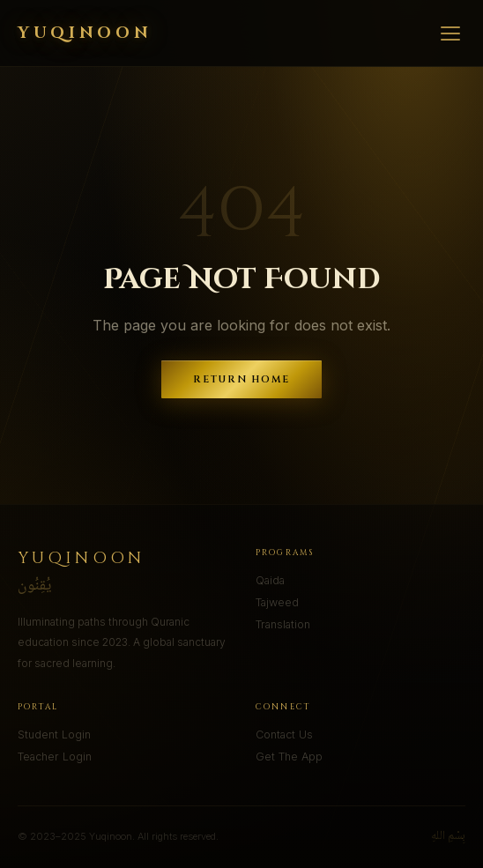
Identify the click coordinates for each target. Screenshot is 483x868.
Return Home (242, 379)
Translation (283, 624)
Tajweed (277, 602)
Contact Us (284, 734)
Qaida (270, 580)
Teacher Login (55, 757)
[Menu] (450, 33)
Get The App (289, 757)
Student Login (54, 734)
